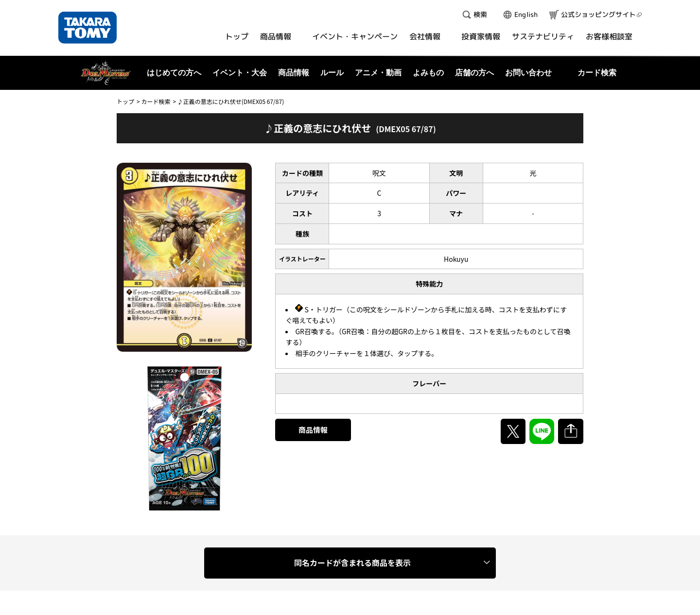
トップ (125, 101)
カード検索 (156, 101)
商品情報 (313, 430)
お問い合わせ (528, 73)
